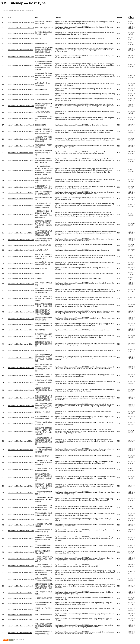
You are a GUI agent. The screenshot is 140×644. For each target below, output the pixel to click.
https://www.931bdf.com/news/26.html (21, 469)
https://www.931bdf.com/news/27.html (21, 463)
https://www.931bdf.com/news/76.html (21, 119)
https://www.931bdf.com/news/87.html (21, 43)
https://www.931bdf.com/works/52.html (21, 284)
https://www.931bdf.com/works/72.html (21, 146)
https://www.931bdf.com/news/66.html (21, 193)
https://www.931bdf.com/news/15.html (21, 546)
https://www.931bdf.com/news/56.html (21, 263)
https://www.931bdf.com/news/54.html (21, 274)
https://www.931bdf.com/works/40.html (21, 368)
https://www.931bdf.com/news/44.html (21, 336)
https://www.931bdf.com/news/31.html (21, 431)
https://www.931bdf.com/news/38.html (21, 382)
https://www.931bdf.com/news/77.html (21, 112)
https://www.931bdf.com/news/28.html (21, 456)
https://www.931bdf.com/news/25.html (21, 477)
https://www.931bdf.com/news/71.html (21, 153)
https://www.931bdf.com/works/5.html (20, 609)
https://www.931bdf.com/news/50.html (21, 298)
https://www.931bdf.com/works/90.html (21, 28)
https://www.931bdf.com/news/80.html (21, 95)
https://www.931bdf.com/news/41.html (21, 358)
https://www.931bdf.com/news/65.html (21, 199)
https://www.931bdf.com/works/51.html (21, 291)
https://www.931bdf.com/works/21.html (21, 507)
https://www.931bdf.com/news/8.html (20, 593)
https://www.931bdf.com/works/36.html (21, 398)
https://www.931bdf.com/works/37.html (21, 390)
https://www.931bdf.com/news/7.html (20, 598)
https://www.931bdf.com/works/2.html (20, 626)
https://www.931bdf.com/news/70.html (21, 160)
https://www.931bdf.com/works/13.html (21, 559)
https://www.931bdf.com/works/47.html (21, 319)
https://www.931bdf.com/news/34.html (21, 412)
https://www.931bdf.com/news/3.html (20, 620)
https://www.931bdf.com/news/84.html (21, 65)
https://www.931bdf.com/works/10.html (21, 579)
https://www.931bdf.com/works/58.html (21, 250)
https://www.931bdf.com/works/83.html (21, 76)
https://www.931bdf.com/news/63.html (21, 214)
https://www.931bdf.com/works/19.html (21, 520)
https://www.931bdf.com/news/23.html (21, 493)
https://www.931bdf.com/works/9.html (20, 586)
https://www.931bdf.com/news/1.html (20, 633)
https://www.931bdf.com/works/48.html (21, 312)
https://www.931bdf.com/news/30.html (21, 441)
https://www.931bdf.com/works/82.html (21, 84)
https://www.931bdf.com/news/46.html (21, 325)
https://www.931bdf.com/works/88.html (21, 39)
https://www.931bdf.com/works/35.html (21, 406)
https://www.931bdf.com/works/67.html (21, 187)
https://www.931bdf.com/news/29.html (21, 450)
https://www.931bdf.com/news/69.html (21, 170)
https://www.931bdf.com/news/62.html (21, 224)
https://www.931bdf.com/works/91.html (21, 22)
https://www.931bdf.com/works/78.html (21, 106)
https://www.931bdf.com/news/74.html (21, 131)
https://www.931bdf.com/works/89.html (21, 33)
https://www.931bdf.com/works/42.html (21, 350)
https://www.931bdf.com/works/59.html (21, 245)
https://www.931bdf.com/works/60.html (21, 240)
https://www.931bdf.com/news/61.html (21, 233)
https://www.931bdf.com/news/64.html (21, 205)
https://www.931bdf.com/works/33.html (21, 418)
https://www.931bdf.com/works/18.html (21, 525)
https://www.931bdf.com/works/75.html (21, 125)
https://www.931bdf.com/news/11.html (21, 572)
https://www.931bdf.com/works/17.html (21, 531)
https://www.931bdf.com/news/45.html (21, 330)
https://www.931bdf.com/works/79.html (21, 99)
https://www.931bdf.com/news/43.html (21, 344)
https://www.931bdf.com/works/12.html (21, 566)
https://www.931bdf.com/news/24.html (21, 486)
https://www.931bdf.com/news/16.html (21, 539)
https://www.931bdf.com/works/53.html (21, 278)
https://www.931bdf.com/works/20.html (21, 514)
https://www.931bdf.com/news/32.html (21, 423)
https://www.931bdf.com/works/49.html (21, 305)
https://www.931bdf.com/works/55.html (21, 269)
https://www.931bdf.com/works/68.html (21, 180)
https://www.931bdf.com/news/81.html (21, 90)
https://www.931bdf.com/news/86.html (21, 50)
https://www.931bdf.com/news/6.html (20, 604)
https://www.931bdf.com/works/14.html (21, 552)
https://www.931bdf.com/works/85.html (21, 57)
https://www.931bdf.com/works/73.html (21, 139)
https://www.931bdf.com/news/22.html (21, 500)
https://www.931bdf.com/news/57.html (21, 256)
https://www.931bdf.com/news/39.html (21, 376)
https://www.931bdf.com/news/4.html (20, 615)
